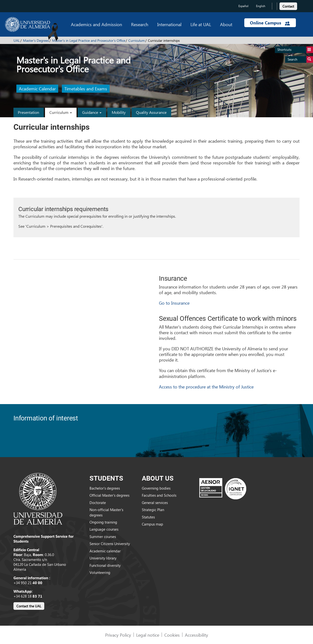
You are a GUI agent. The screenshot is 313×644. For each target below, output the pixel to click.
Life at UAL (201, 24)
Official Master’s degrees (109, 495)
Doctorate (98, 503)
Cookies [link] (172, 635)
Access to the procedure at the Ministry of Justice (206, 387)
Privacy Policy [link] (118, 635)
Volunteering (100, 572)
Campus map (152, 524)
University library (103, 558)
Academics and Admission (96, 24)
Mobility (119, 112)
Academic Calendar (37, 89)
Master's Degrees (36, 40)
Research (140, 24)
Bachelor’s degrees (105, 488)
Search (300, 59)
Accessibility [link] (196, 635)
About (226, 24)
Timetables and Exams (86, 89)
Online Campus (270, 23)
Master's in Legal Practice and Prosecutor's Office (89, 40)
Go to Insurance (174, 303)
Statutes (148, 517)
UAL (17, 40)
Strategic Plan (153, 510)
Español (243, 6)
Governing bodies (156, 488)
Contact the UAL (29, 606)
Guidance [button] (92, 112)
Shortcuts (295, 50)
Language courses (104, 529)
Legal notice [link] (148, 635)
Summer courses (103, 537)
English (261, 6)
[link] (288, 5)
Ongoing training (103, 522)
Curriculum (137, 40)
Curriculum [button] (61, 112)
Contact (288, 6)
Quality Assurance (151, 112)
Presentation (28, 112)
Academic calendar (105, 551)
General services (155, 503)
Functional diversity (105, 565)
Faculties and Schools (159, 495)
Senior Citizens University (110, 544)
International (169, 24)
